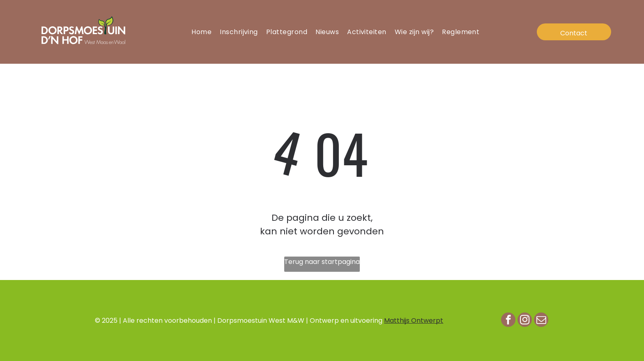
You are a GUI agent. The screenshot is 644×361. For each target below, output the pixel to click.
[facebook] (508, 321)
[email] (541, 321)
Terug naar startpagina (322, 262)
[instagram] (525, 321)
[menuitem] (201, 32)
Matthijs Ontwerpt (414, 321)
